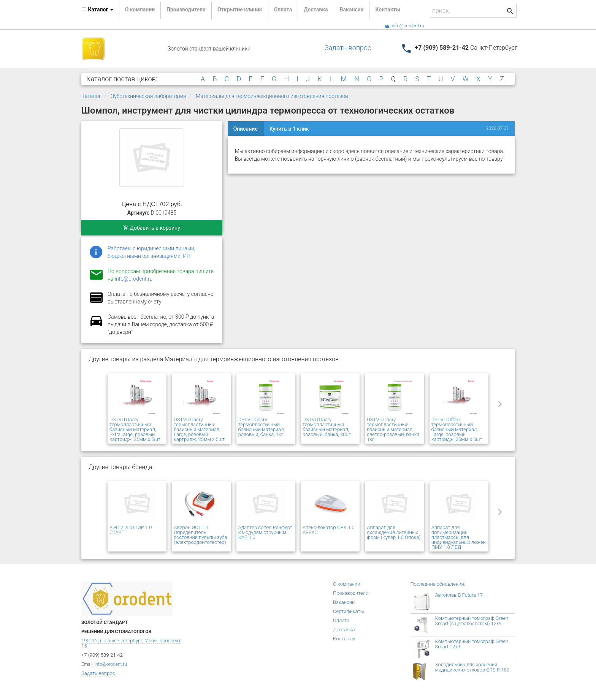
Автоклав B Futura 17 (459, 595)
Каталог (91, 96)
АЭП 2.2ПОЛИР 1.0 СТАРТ (131, 530)
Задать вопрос (348, 48)
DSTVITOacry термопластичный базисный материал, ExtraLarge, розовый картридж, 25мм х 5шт (135, 429)
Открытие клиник (240, 9)
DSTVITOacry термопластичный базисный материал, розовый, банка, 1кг (262, 427)
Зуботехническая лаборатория (148, 96)
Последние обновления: (438, 584)
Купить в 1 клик (289, 129)
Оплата (283, 9)
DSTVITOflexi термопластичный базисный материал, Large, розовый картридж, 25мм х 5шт (457, 429)
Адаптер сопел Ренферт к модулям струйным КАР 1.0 (265, 532)
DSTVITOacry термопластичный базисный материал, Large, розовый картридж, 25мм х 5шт (199, 429)
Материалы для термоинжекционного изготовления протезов (272, 96)
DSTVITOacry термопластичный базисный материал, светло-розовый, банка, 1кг (394, 429)
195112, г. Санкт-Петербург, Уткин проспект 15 (131, 643)
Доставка (316, 9)
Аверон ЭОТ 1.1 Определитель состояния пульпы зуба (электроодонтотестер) (200, 535)
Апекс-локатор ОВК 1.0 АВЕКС (329, 530)
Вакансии (352, 9)
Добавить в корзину (152, 228)
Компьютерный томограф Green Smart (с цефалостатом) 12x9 (472, 621)
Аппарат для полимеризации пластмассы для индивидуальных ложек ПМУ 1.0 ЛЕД (459, 537)
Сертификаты (349, 611)
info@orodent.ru (405, 26)
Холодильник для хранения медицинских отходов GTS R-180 (472, 667)
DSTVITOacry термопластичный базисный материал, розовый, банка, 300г (327, 427)
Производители (186, 9)
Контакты (388, 9)
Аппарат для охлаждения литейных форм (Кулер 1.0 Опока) (394, 532)
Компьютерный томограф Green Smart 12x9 (472, 644)
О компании (140, 9)
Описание (246, 129)
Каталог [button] (97, 9)
